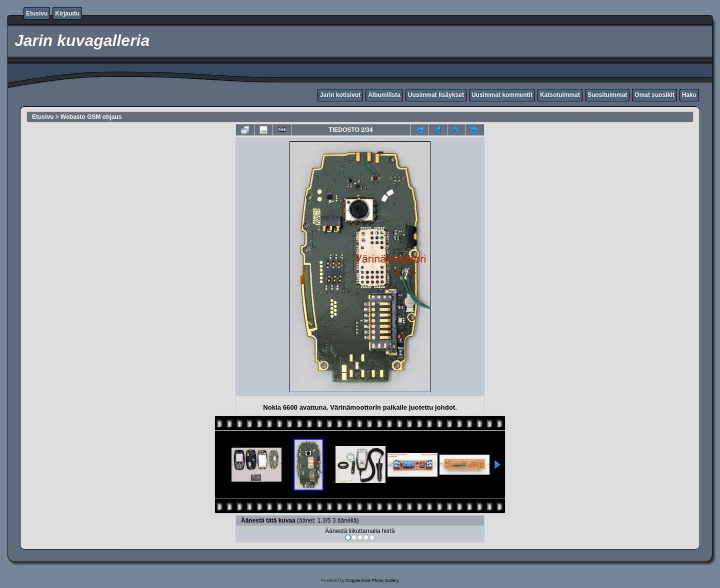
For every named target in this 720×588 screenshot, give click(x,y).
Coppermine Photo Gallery (372, 581)
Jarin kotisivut (340, 95)
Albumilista (384, 95)
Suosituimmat (607, 95)
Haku (689, 95)
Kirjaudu (67, 13)
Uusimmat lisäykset (436, 95)
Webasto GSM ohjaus (91, 117)
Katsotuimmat (560, 95)
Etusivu (37, 13)
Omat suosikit (654, 95)
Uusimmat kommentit (502, 95)
